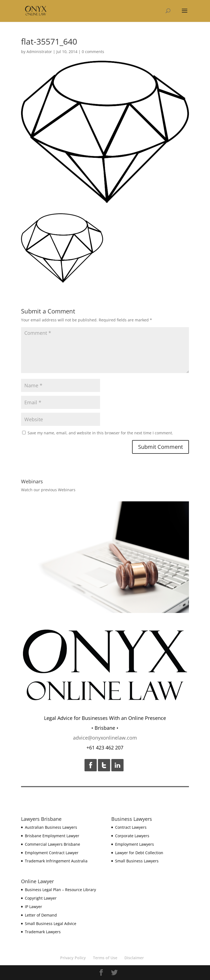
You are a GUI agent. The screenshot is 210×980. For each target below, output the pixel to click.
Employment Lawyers (135, 844)
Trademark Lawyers (43, 932)
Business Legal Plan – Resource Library (60, 890)
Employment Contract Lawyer (52, 853)
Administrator (39, 52)
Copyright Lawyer (41, 898)
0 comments (93, 52)
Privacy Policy (73, 958)
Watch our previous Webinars (48, 490)
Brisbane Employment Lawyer (52, 836)
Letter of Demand (41, 915)
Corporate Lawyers (132, 836)
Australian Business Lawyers (51, 827)
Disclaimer (134, 958)
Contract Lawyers (131, 827)
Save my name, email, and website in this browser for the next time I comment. (100, 433)
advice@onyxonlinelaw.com (105, 738)
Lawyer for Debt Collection (139, 853)
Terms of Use (105, 958)
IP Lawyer (33, 907)
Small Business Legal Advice (51, 924)
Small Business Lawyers (137, 861)
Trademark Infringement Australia (56, 861)
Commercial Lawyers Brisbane (52, 844)
